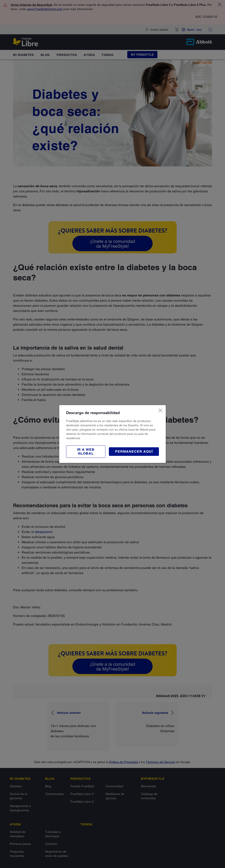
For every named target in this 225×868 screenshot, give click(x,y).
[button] (86, 452)
